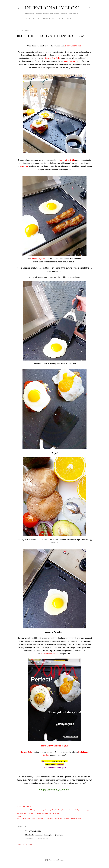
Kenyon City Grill (38, 259)
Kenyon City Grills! (73, 46)
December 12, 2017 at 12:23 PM (36, 839)
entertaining (84, 810)
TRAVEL (47, 18)
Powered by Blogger (54, 860)
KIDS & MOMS (58, 18)
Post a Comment (25, 844)
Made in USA (47, 813)
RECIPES (37, 18)
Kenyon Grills (27, 752)
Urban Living (57, 813)
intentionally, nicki (52, 8)
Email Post (27, 806)
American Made (28, 810)
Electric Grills (73, 810)
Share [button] (19, 806)
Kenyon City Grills (53, 58)
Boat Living (39, 810)
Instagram (24, 166)
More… (70, 18)
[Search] (90, 7)
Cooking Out (50, 810)
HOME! (28, 18)
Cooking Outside (62, 810)
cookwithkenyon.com (49, 654)
